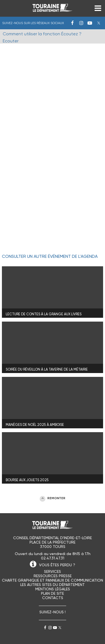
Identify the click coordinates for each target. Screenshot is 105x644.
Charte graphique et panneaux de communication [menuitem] (52, 580)
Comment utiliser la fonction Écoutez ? (42, 34)
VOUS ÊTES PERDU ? (57, 565)
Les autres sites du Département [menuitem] (52, 585)
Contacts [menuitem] (53, 598)
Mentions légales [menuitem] (53, 589)
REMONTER (56, 498)
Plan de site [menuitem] (52, 593)
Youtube (90, 23)
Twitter (99, 23)
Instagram (81, 23)
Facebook (72, 23)
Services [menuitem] (52, 571)
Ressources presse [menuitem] (53, 576)
